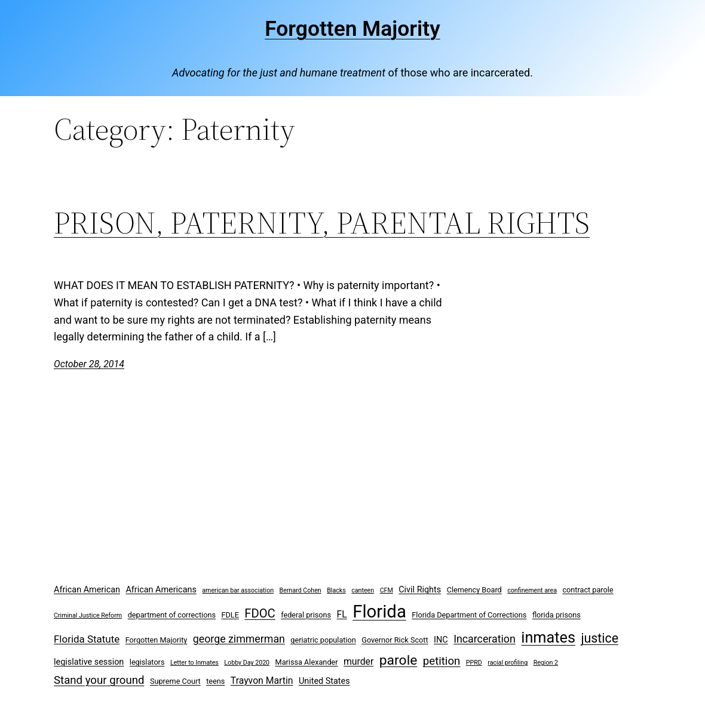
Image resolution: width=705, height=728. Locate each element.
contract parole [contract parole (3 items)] (588, 590)
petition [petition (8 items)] (442, 661)
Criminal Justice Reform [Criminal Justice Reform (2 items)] (88, 615)
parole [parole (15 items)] (399, 660)
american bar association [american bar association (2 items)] (238, 590)
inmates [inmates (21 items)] (548, 638)
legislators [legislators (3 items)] (147, 662)
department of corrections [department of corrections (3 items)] (172, 615)
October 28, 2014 (89, 364)
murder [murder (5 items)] (358, 661)
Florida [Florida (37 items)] (379, 612)
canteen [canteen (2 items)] (363, 590)
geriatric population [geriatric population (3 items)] (323, 640)
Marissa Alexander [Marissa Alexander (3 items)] (307, 662)
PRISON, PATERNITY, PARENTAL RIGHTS (322, 223)
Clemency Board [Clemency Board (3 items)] (474, 590)
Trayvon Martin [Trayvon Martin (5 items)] (262, 681)
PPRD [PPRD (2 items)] (474, 663)
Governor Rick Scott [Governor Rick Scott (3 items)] (395, 640)
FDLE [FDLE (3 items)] (230, 615)
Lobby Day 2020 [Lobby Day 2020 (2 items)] (247, 663)
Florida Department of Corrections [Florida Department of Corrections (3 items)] (469, 615)
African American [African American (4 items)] (87, 590)
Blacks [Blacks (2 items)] (336, 590)
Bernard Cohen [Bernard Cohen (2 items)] (301, 590)
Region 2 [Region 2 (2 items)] (546, 663)
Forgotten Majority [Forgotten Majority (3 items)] (157, 640)
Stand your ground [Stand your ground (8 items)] (99, 680)
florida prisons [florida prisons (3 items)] (557, 615)
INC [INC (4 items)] (441, 640)
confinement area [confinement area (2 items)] (532, 590)
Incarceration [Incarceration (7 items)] (485, 639)
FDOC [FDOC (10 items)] (260, 613)
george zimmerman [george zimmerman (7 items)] (239, 639)
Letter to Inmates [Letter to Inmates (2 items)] (194, 663)
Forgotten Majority (352, 29)
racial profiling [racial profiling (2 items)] (508, 663)
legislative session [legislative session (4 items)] (89, 662)
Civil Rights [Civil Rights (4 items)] (420, 590)
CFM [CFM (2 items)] (387, 590)
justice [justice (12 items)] (600, 638)
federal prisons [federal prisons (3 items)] (306, 615)
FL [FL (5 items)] (342, 614)
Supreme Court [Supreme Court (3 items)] (175, 681)
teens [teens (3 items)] (215, 681)
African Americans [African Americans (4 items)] (161, 590)
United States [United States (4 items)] (324, 681)
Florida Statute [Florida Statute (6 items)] (87, 639)
